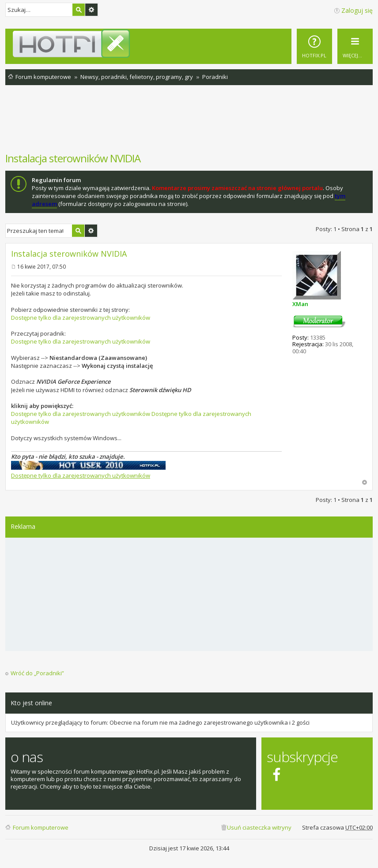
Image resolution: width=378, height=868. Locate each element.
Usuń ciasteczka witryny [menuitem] (259, 827)
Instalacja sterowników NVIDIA (73, 158)
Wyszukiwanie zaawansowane (91, 10)
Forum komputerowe (41, 827)
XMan (300, 304)
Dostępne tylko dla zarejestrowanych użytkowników (81, 318)
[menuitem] (314, 46)
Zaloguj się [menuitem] (357, 10)
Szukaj (79, 10)
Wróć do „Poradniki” (37, 673)
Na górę (365, 482)
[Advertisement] (189, 123)
